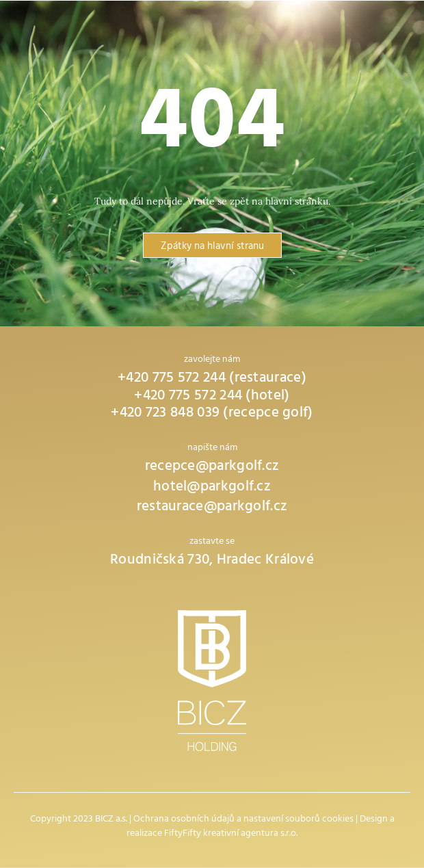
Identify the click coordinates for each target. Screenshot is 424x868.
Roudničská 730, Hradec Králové (212, 561)
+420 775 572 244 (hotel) (212, 397)
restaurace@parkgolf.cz (212, 508)
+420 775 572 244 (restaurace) (212, 379)
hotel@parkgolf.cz (212, 488)
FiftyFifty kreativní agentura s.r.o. (231, 834)
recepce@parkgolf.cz (212, 468)
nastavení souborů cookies (299, 820)
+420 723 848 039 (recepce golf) (212, 414)
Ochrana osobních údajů (184, 820)
